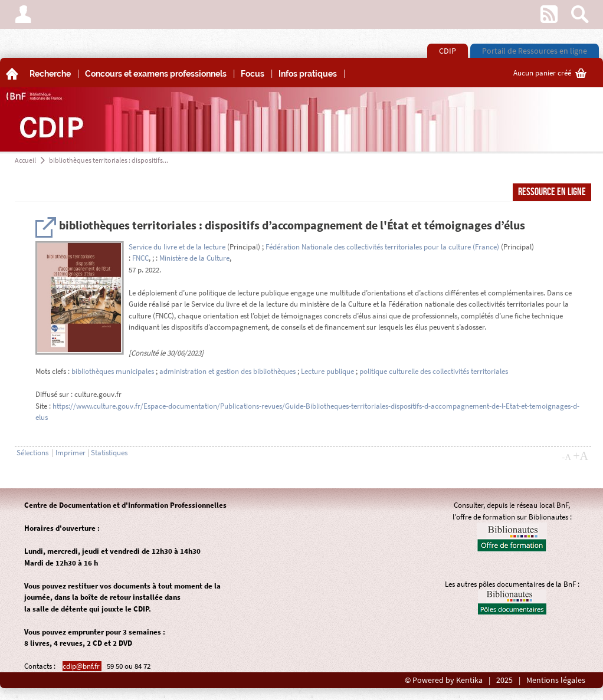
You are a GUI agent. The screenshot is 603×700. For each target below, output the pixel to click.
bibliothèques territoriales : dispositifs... (109, 160)
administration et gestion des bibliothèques (227, 371)
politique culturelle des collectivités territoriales (434, 371)
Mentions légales (556, 680)
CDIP (448, 51)
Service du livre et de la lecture (177, 247)
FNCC (140, 258)
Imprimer (71, 453)
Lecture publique (327, 371)
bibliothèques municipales (113, 371)
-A (566, 457)
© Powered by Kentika (444, 680)
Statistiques (109, 453)
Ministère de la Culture (194, 258)
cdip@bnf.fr (82, 666)
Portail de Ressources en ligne (535, 51)
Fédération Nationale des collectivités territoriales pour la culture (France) (382, 247)
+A (581, 456)
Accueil (25, 160)
